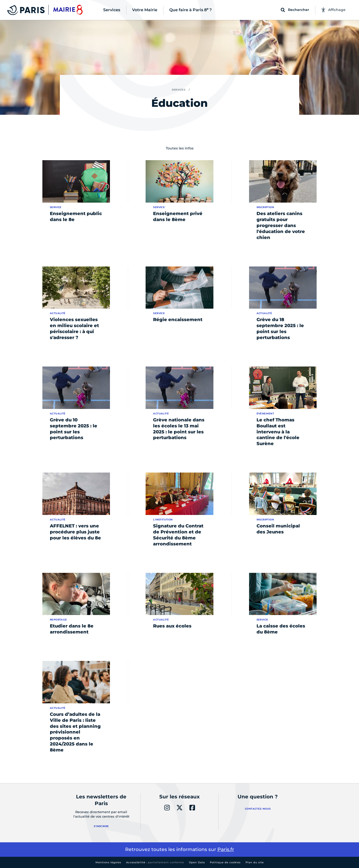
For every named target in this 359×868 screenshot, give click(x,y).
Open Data (197, 862)
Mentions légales (108, 862)
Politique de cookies (225, 862)
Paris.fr (226, 849)
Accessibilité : (155, 862)
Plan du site (255, 862)
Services (179, 90)
